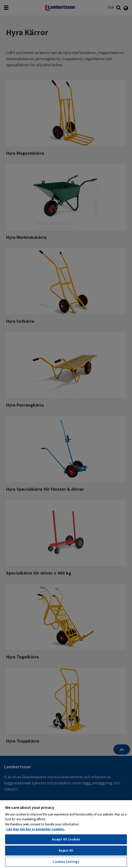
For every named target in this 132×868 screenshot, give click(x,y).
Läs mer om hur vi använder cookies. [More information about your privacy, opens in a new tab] (36, 829)
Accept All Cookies (66, 839)
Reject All (66, 851)
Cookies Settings (66, 862)
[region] (66, 834)
